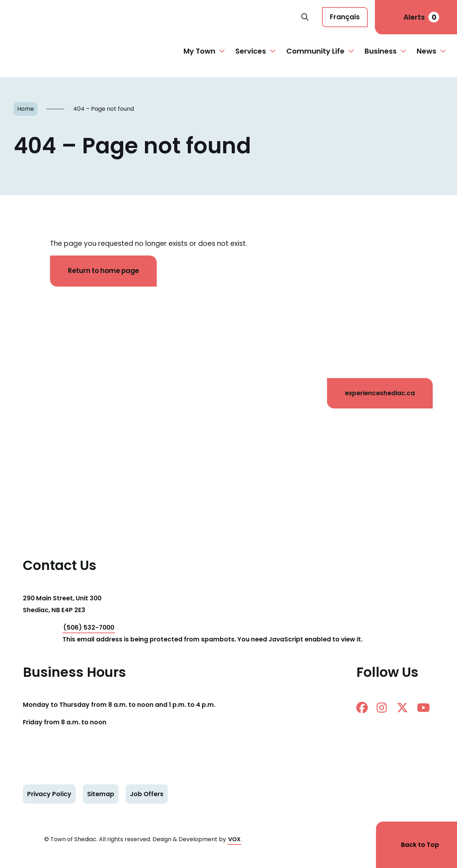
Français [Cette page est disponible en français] (345, 17)
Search (305, 17)
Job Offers (147, 794)
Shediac (154, 17)
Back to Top (420, 845)
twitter (402, 708)
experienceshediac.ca (380, 393)
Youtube (423, 708)
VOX (234, 839)
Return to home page (103, 271)
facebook (362, 708)
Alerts (421, 17)
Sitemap (101, 794)
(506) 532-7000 (89, 628)
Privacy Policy (49, 794)
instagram (382, 708)
